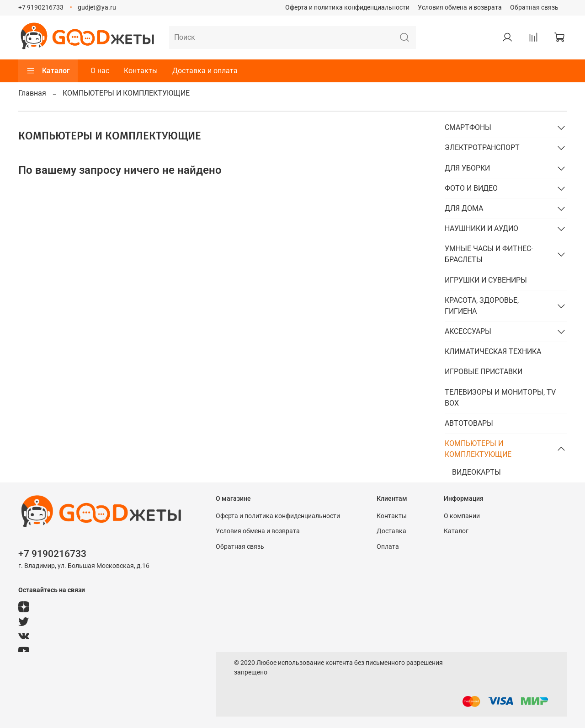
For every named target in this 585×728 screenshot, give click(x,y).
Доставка (391, 531)
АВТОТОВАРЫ (469, 423)
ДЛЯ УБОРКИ (467, 168)
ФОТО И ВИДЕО (471, 188)
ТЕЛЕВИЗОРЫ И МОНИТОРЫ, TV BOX (500, 398)
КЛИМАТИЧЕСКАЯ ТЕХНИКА (493, 351)
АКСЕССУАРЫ (468, 331)
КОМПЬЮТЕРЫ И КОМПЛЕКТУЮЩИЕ (478, 449)
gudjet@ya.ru (97, 8)
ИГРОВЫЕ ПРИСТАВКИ (484, 372)
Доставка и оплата (205, 71)
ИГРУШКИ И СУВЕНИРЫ (486, 280)
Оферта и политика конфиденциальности (347, 8)
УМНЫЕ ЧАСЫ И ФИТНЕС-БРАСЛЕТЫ (489, 254)
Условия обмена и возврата (460, 8)
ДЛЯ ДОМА (464, 208)
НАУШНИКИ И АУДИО (481, 228)
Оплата (388, 547)
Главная (32, 93)
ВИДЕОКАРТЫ (476, 472)
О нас (100, 71)
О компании (462, 516)
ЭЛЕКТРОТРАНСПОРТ (482, 147)
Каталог (48, 71)
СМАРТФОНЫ (468, 127)
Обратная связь (534, 8)
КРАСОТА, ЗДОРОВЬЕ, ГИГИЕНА (482, 306)
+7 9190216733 (41, 8)
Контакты (141, 71)
